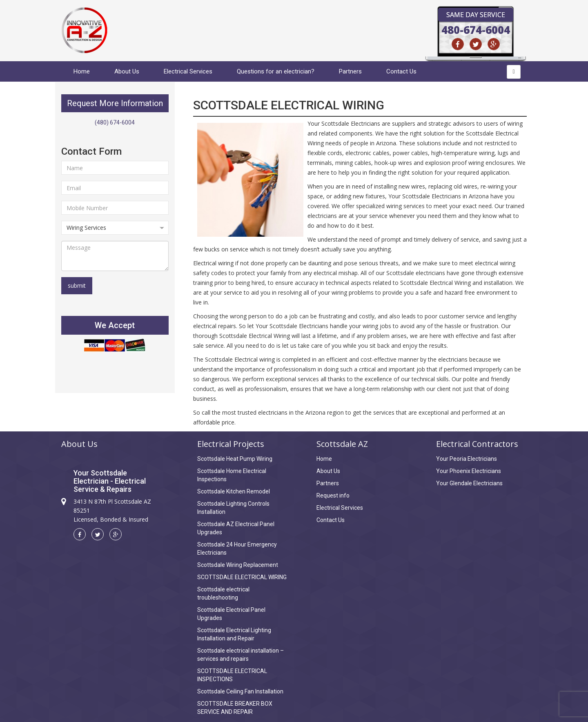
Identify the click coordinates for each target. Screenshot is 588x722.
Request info (333, 495)
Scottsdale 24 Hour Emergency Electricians (237, 549)
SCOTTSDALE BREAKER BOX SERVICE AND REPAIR (235, 708)
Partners (350, 71)
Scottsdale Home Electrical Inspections (232, 475)
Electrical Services (188, 71)
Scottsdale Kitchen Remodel (234, 491)
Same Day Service (476, 15)
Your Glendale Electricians (469, 483)
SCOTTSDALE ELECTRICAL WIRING (242, 577)
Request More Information (115, 103)
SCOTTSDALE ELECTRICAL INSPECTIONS (232, 675)
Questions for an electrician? (276, 71)
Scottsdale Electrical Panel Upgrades (231, 614)
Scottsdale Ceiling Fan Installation (240, 691)
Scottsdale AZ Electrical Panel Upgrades (236, 528)
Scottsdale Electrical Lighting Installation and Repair (234, 634)
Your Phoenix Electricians (469, 471)
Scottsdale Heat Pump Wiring (235, 459)
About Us (127, 71)
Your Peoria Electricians (467, 459)
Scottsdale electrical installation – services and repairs (241, 655)
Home (82, 71)
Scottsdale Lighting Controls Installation (233, 508)
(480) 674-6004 (115, 122)
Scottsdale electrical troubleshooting (223, 593)
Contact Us (401, 71)
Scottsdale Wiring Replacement (238, 565)
